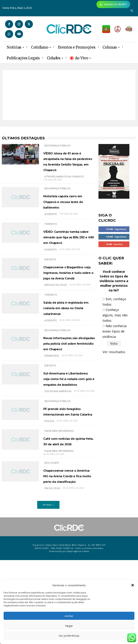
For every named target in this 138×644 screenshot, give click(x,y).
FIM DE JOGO (52, 572)
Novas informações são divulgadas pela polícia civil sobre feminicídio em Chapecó (67, 382)
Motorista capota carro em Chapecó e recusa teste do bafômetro (67, 210)
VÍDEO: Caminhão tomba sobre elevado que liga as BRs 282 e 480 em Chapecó (69, 251)
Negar (69, 626)
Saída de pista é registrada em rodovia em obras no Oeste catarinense (67, 338)
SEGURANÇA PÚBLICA (57, 146)
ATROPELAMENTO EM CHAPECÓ (64, 182)
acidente (51, 266)
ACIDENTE (51, 225)
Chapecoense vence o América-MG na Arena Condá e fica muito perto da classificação (68, 554)
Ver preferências (69, 636)
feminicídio (52, 401)
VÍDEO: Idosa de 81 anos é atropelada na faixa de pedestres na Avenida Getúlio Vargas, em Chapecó (69, 164)
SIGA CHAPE (52, 535)
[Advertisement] (69, 95)
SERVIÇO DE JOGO (56, 313)
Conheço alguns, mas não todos (115, 315)
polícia (49, 488)
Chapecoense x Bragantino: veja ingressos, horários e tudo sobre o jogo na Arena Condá (68, 295)
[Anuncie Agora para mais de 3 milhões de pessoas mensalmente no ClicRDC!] (113, 4)
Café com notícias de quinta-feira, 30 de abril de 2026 (68, 511)
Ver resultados (114, 352)
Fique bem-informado (59, 498)
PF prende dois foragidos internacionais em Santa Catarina (65, 473)
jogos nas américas (58, 447)
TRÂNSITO (51, 235)
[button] (133, 585)
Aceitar (69, 616)
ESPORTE (50, 276)
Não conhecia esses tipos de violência (114, 331)
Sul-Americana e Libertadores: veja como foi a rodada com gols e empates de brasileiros (67, 429)
